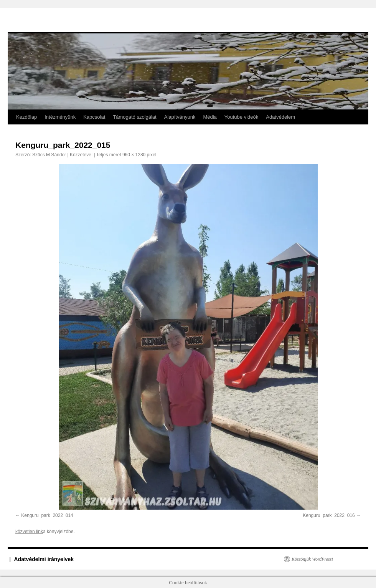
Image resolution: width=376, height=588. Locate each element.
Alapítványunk (180, 117)
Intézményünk (60, 117)
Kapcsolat (94, 117)
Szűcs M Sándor (49, 155)
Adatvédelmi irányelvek (44, 559)
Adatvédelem (280, 117)
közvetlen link (29, 532)
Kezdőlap (26, 117)
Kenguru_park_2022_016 (329, 515)
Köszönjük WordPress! (312, 559)
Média (210, 117)
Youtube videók (241, 117)
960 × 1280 (134, 155)
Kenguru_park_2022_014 (47, 515)
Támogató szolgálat (134, 117)
